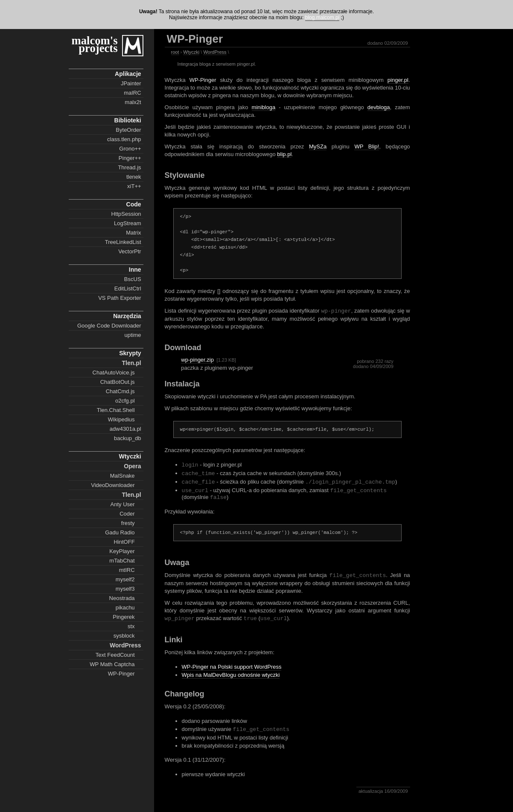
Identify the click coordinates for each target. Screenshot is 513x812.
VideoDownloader (113, 485)
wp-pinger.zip (197, 360)
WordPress (125, 645)
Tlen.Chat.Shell (116, 410)
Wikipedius (121, 419)
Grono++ (130, 149)
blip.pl (284, 154)
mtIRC (127, 570)
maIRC (132, 93)
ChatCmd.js (120, 391)
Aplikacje (128, 74)
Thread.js (129, 167)
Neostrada (122, 598)
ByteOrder (128, 130)
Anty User (123, 504)
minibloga (264, 107)
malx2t (133, 102)
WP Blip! (367, 146)
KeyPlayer (122, 551)
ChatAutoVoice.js (114, 373)
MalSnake (122, 476)
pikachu (125, 608)
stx (131, 626)
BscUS (133, 279)
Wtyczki (130, 456)
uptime (133, 335)
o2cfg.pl (125, 401)
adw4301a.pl (125, 429)
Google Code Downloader (109, 326)
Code (134, 204)
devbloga (379, 107)
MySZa (318, 146)
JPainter (131, 83)
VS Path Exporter (120, 298)
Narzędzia (127, 316)
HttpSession (126, 214)
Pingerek (124, 617)
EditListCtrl (128, 289)
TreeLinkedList (123, 242)
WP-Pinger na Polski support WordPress (232, 671)
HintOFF (124, 542)
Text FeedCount (115, 655)
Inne (135, 270)
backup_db (128, 438)
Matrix (133, 233)
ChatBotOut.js (118, 382)
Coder (127, 514)
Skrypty (130, 353)
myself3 (125, 589)
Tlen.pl (131, 363)
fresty (128, 523)
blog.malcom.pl (322, 17)
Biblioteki (128, 120)
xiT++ (134, 186)
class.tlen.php (124, 139)
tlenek (134, 177)
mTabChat (122, 561)
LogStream (128, 223)
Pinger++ (130, 158)
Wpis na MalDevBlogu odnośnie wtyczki (231, 679)
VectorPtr (130, 251)
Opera (132, 466)
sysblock (124, 636)
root (175, 52)
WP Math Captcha (112, 664)
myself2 (125, 579)
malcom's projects (95, 44)
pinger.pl (398, 80)
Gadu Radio (120, 532)
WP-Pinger (121, 674)
